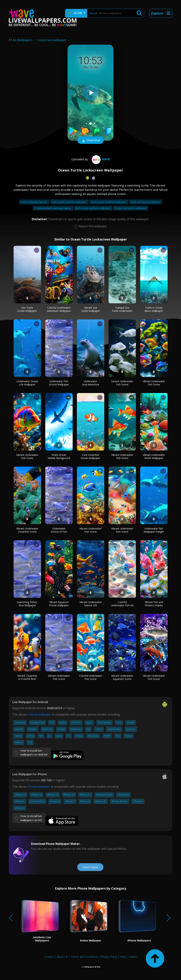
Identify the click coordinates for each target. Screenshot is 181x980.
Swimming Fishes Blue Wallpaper (27, 604)
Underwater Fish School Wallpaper (59, 383)
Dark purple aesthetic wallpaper (93, 208)
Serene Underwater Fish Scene (122, 383)
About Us (62, 957)
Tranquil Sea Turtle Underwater (122, 309)
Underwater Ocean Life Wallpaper (27, 383)
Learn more (90, 867)
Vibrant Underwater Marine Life (91, 604)
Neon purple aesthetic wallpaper (109, 202)
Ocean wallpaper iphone (34, 202)
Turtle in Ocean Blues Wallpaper (154, 309)
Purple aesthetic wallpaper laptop (53, 208)
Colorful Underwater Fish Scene (91, 677)
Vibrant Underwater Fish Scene (154, 383)
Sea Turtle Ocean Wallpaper (27, 309)
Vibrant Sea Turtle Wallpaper (90, 309)
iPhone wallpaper (39, 787)
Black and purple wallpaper (146, 202)
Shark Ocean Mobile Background (59, 456)
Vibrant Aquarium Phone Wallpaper (59, 604)
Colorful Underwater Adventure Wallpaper (59, 309)
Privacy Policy (109, 957)
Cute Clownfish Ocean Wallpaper (90, 456)
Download (90, 141)
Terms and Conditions (84, 957)
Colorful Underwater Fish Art (122, 604)
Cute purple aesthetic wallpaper (69, 202)
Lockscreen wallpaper (52, 40)
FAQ (123, 957)
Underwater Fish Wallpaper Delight (154, 530)
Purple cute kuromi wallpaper (131, 208)
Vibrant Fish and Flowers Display (154, 604)
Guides (133, 957)
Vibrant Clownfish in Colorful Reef (27, 677)
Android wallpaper (39, 714)
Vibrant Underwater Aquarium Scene (122, 677)
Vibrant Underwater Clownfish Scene (27, 530)
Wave (100, 159)
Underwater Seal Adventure (91, 383)
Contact (49, 957)
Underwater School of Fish (59, 530)
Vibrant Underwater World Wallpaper (154, 456)
